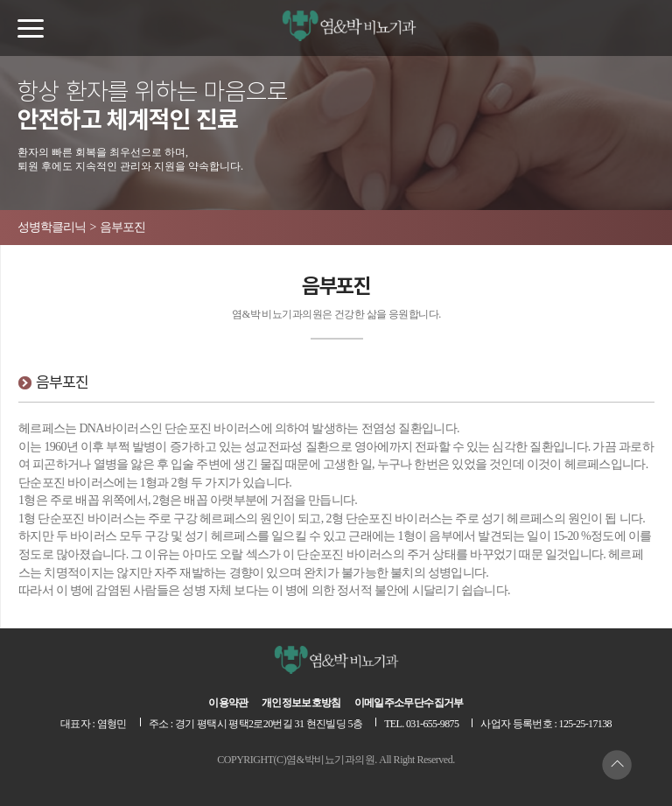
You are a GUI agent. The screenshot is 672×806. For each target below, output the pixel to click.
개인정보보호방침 (301, 703)
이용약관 (228, 703)
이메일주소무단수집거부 (409, 703)
